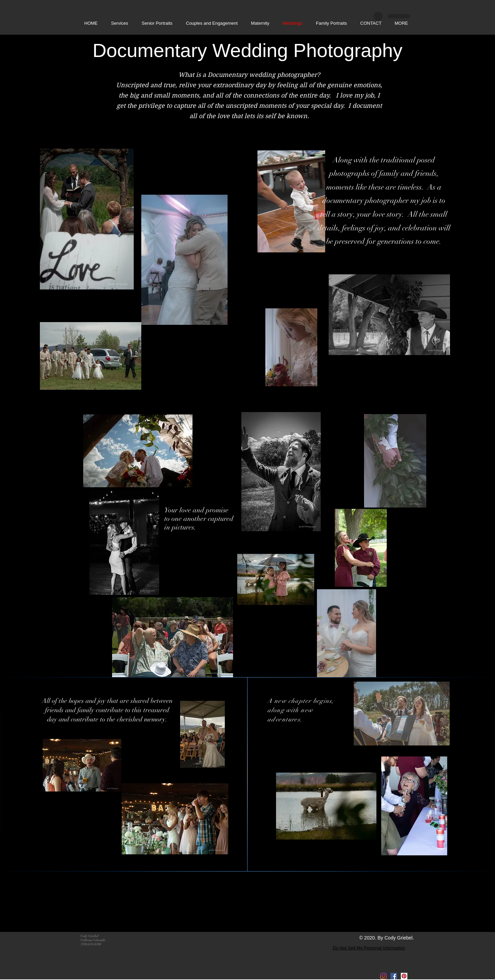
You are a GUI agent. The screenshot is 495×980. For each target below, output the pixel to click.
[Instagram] (383, 976)
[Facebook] (394, 976)
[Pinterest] (404, 976)
